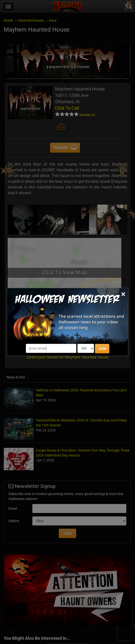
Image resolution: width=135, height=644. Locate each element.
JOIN (102, 349)
